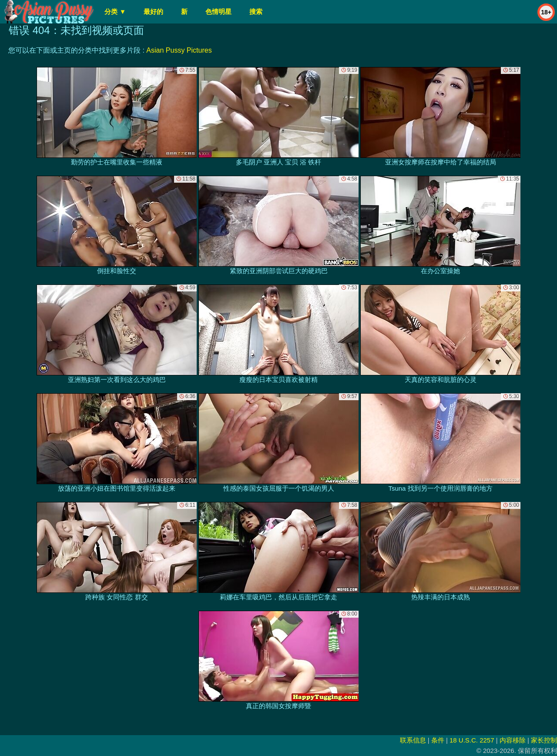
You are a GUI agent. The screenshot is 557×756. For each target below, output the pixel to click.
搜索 (256, 12)
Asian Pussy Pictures (179, 50)
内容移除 (513, 740)
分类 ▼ (115, 12)
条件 (438, 740)
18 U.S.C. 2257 (472, 740)
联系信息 (413, 740)
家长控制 (544, 740)
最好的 (153, 12)
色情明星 (218, 12)
